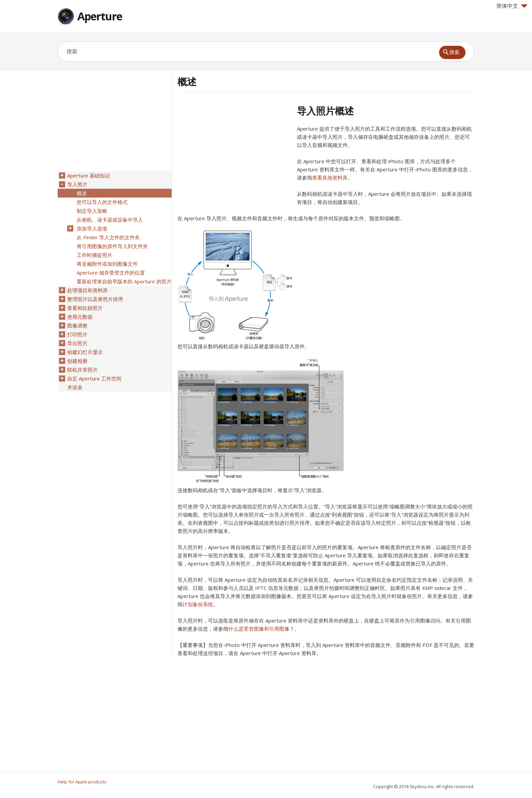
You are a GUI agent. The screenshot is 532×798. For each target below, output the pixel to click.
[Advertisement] (234, 152)
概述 (82, 193)
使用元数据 (80, 317)
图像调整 (77, 326)
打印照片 (77, 334)
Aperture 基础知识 (89, 175)
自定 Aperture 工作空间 (94, 378)
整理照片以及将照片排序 (95, 299)
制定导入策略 (92, 211)
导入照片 (77, 184)
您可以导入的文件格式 (102, 202)
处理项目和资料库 (88, 290)
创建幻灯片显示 (85, 352)
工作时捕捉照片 (94, 255)
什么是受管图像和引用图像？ (261, 629)
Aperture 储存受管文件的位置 (111, 273)
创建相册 (77, 361)
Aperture (100, 16)
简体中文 (512, 6)
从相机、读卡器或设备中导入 (110, 220)
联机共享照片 (82, 370)
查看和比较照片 (85, 308)
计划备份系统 (198, 604)
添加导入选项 (92, 228)
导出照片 (77, 343)
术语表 (75, 387)
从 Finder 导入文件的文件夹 (108, 237)
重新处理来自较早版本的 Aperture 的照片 (124, 281)
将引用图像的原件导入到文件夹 (112, 246)
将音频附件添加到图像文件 (107, 264)
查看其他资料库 (330, 178)
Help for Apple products (82, 782)
